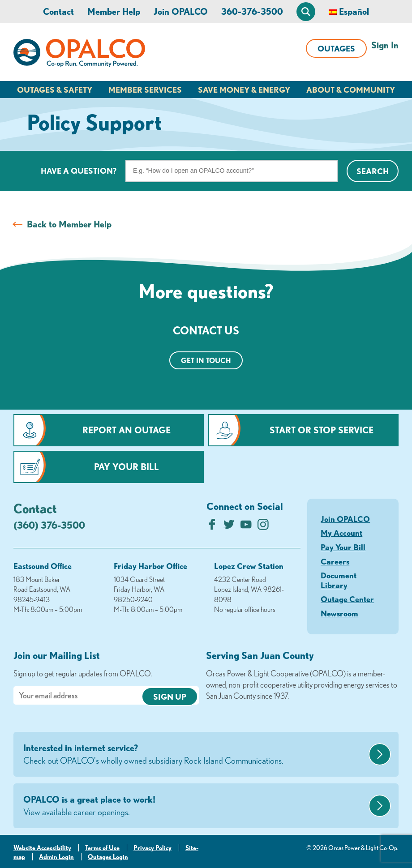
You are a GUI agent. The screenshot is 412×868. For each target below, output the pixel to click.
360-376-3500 (252, 11)
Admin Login (56, 857)
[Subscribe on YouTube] (246, 527)
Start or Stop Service (322, 430)
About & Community (351, 90)
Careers (335, 561)
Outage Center (347, 599)
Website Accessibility (42, 848)
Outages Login (108, 857)
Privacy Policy (152, 848)
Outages (336, 48)
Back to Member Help (69, 224)
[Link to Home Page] (79, 55)
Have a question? (79, 171)
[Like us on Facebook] (212, 527)
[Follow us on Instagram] (263, 527)
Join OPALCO (181, 11)
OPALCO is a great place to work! (195, 806)
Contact (58, 11)
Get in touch (206, 360)
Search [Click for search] (373, 171)
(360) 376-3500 (49, 525)
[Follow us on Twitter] (229, 527)
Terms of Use (102, 848)
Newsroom (339, 613)
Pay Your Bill (127, 467)
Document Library (339, 580)
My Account (341, 533)
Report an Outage (127, 430)
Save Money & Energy (244, 90)
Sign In (385, 45)
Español (354, 11)
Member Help (114, 11)
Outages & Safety (55, 90)
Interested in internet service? (195, 755)
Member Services (145, 90)
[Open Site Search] (306, 12)
